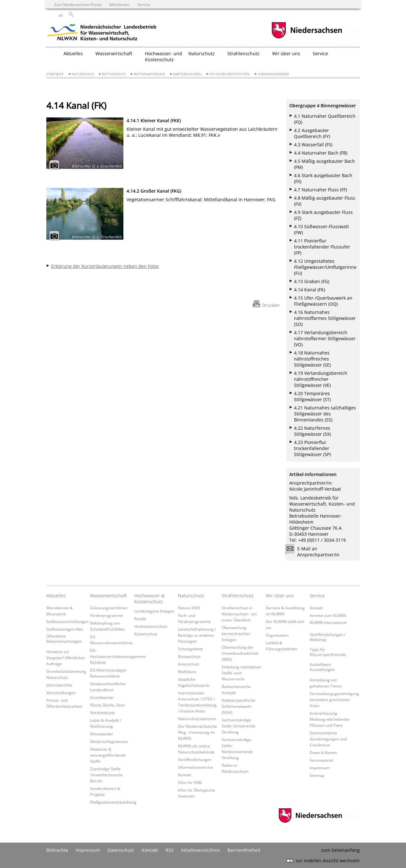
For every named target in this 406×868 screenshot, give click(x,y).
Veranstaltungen (61, 692)
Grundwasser (102, 697)
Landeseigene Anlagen (154, 611)
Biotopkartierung (149, 74)
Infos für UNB (190, 782)
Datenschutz (121, 850)
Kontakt (185, 775)
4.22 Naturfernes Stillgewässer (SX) (312, 431)
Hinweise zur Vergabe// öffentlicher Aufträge (66, 658)
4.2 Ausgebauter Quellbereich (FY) (312, 133)
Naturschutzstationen (197, 719)
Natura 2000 (189, 608)
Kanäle (140, 619)
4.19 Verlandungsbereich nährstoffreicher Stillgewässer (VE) (321, 379)
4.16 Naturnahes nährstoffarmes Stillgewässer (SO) (325, 318)
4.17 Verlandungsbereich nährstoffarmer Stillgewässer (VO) (325, 338)
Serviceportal (321, 760)
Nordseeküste (102, 712)
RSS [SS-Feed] (170, 850)
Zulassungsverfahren (109, 608)
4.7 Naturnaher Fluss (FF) (321, 190)
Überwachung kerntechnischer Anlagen (236, 633)
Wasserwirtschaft (108, 596)
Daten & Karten (323, 752)
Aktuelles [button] (73, 53)
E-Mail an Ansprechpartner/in (314, 552)
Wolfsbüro (187, 672)
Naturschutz (83, 74)
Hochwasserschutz (151, 626)
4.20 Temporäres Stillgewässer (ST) (312, 396)
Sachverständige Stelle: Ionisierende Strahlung (239, 726)
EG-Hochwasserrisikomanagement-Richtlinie (118, 656)
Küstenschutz (146, 634)
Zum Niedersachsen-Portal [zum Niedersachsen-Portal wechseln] (78, 4)
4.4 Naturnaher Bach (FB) (321, 153)
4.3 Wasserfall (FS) (313, 145)
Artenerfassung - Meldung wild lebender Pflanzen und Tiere (330, 719)
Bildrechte (57, 850)
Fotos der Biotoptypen (230, 74)
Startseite (55, 74)
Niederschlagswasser (109, 741)
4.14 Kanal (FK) (310, 290)
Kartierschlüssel (187, 74)
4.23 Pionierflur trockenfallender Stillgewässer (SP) (312, 448)
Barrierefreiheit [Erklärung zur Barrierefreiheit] (244, 850)
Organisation (277, 635)
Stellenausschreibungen (68, 621)
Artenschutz (189, 664)
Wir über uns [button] (286, 53)
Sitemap (317, 775)
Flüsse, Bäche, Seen (108, 705)
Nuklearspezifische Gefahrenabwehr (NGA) (239, 706)
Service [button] (320, 53)
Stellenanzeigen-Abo (65, 629)
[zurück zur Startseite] (102, 33)
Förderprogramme (107, 615)
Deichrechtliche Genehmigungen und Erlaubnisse (328, 739)
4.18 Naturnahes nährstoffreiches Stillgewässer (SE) (312, 359)
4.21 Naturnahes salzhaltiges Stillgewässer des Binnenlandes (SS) (325, 414)
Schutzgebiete (190, 649)
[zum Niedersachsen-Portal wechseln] (307, 38)
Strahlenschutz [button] (243, 53)
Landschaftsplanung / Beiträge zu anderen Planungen (197, 635)
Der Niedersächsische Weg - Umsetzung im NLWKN (197, 732)
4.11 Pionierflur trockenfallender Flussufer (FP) (322, 247)
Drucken (271, 305)
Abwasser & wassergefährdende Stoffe (108, 755)
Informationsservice (196, 767)
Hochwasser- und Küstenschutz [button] (164, 56)
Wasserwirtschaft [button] (114, 53)
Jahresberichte (59, 685)
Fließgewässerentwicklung (113, 802)
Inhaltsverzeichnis (200, 850)
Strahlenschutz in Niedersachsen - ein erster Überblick (239, 614)
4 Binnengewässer (273, 74)
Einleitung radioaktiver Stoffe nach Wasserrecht (242, 673)
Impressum (320, 768)
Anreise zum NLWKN (328, 615)
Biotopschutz (114, 74)
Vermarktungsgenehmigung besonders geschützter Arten (334, 699)
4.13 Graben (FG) (312, 281)
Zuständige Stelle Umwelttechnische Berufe (106, 775)
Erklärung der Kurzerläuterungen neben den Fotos (105, 266)
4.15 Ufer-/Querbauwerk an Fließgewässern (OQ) (323, 301)
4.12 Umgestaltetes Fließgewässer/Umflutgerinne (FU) (325, 267)
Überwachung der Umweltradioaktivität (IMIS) (240, 653)
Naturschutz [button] (202, 53)
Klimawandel (101, 734)
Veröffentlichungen (195, 759)
